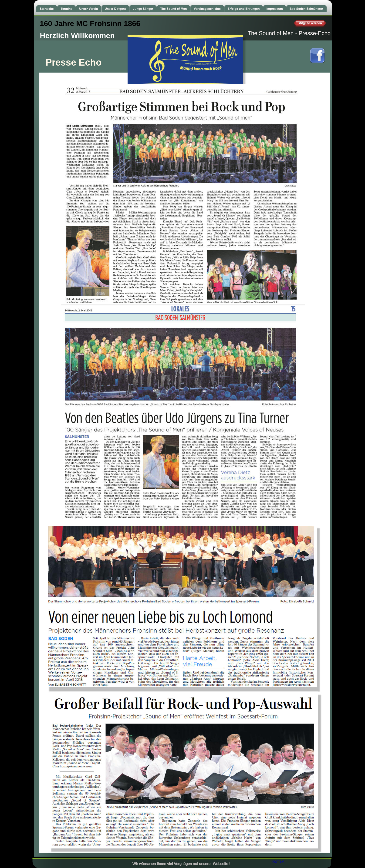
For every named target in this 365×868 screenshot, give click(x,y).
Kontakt (278, 861)
